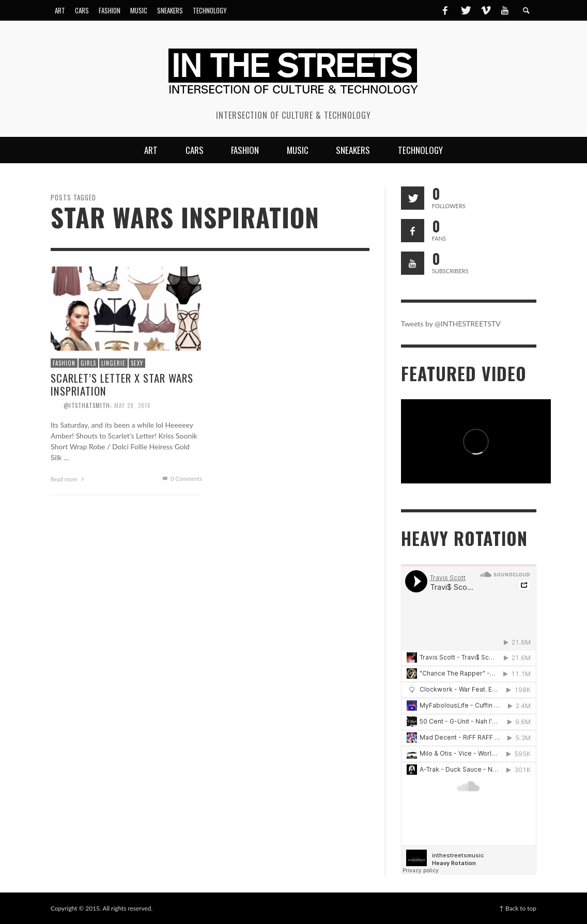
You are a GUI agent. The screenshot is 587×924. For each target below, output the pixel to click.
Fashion (64, 363)
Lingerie (113, 363)
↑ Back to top (518, 908)
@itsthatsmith (87, 405)
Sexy (137, 363)
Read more (69, 479)
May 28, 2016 (133, 405)
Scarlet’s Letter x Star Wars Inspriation (122, 384)
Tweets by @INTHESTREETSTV (451, 324)
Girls (88, 363)
